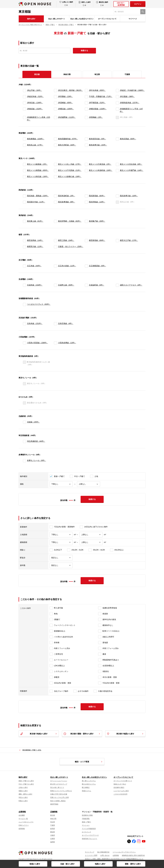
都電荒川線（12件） (35, 246)
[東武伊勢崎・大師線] (55, 221)
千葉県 (127, 74)
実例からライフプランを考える (61, 791)
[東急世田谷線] (86, 139)
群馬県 (53, 829)
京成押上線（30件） (66, 285)
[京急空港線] (55, 324)
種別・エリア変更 (89, 762)
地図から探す (100, 864)
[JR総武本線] (24, 97)
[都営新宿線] (86, 241)
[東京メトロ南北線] (24, 177)
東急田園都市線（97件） (68, 139)
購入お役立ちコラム (89, 784)
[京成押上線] (55, 285)
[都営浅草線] (24, 241)
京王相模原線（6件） (98, 266)
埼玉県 (97, 74)
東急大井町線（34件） (67, 145)
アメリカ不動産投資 (89, 829)
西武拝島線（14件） (97, 202)
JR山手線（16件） (35, 90)
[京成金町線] (86, 285)
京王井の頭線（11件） (67, 266)
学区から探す (23, 797)
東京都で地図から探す (125, 734)
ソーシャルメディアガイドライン (124, 852)
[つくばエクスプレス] (24, 304)
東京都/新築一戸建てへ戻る (32, 750)
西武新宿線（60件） (97, 196)
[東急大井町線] (55, 145)
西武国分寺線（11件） (36, 202)
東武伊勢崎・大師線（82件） (70, 221)
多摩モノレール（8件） (37, 460)
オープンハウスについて (107, 19)
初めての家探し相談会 (58, 801)
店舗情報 (54, 812)
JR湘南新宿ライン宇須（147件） (131, 110)
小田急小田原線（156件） (37, 343)
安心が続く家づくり (57, 787)
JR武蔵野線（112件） (67, 117)
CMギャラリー (24, 825)
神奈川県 (67, 74)
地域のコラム (86, 791)
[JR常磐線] (55, 97)
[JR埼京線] (24, 103)
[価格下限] (61, 484)
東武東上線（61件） (35, 221)
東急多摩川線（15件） (98, 145)
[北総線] (24, 422)
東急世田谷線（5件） (98, 139)
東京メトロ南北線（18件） (38, 176)
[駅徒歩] (61, 558)
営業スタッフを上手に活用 (59, 797)
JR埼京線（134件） (35, 103)
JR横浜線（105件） (66, 109)
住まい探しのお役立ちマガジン (82, 19)
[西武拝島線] (86, 202)
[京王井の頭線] (55, 266)
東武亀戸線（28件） (97, 221)
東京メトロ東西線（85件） (38, 170)
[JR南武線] (24, 110)
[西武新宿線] (86, 196)
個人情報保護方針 (103, 852)
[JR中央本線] (86, 91)
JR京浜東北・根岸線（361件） (70, 90)
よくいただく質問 (91, 855)
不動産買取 (86, 819)
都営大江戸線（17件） (129, 240)
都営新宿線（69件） (97, 240)
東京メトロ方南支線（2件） (100, 164)
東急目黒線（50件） (128, 139)
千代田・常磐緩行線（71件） (101, 96)
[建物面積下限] (61, 542)
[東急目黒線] (117, 139)
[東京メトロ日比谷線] (117, 164)
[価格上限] (89, 484)
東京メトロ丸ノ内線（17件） (70, 164)
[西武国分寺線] (24, 202)
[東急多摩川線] (86, 145)
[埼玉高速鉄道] (24, 441)
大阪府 (53, 835)
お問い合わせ (105, 855)
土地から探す (23, 787)
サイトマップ (90, 852)
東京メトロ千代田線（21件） (70, 170)
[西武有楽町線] (55, 196)
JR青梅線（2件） (96, 117)
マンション (86, 825)
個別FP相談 (54, 804)
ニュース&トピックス (26, 822)
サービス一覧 (23, 819)
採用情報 (22, 829)
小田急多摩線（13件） (67, 343)
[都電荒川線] (24, 247)
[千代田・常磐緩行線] (86, 97)
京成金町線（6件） (97, 285)
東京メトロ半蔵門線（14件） (132, 170)
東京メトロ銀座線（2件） (37, 164)
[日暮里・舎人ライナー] (55, 247)
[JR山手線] (24, 91)
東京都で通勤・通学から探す (82, 734)
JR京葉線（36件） (127, 96)
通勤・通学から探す (133, 864)
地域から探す (35, 864)
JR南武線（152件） (35, 109)
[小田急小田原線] (24, 343)
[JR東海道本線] (117, 103)
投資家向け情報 (87, 815)
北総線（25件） (33, 422)
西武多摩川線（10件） (129, 196)
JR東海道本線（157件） (130, 103)
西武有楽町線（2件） (67, 196)
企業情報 (22, 812)
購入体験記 (86, 787)
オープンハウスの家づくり (123, 781)
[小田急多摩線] (55, 343)
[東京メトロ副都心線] (55, 177)
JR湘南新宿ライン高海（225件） (38, 119)
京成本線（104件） (35, 285)
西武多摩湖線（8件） (67, 202)
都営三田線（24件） (66, 240)
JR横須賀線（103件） (98, 109)
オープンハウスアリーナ (90, 835)
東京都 (53, 815)
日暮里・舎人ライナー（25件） (71, 246)
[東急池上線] (24, 145)
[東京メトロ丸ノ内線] (55, 164)
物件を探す (31, 19)
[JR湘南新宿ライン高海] (24, 119)
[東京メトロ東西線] (24, 171)
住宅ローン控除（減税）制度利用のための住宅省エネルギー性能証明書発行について (114, 859)
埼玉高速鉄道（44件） (36, 441)
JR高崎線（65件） (66, 103)
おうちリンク (86, 832)
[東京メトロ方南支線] (86, 164)
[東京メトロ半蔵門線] (117, 171)
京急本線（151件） (35, 323)
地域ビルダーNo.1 (120, 784)
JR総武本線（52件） (35, 96)
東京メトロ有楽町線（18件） (101, 170)
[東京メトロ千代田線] (55, 171)
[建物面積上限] (91, 542)
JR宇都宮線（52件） (97, 103)
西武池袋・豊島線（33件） (38, 196)
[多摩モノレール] (24, 461)
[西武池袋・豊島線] (24, 196)
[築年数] (61, 565)
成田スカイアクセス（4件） (131, 285)
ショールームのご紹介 (121, 791)
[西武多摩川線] (117, 196)
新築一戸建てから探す (26, 781)
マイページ (133, 19)
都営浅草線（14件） (35, 240)
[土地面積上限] (91, 535)
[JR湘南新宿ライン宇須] (117, 110)
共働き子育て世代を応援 (59, 794)
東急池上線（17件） (35, 145)
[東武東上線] (24, 221)
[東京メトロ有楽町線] (86, 171)
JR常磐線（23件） (66, 96)
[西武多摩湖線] (55, 202)
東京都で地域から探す (39, 734)
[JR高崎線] (55, 103)
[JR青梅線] (86, 119)
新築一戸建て (86, 822)
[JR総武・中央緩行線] (117, 91)
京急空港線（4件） (66, 323)
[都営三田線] (55, 241)
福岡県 (53, 842)
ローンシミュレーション (59, 781)
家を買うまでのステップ (59, 784)
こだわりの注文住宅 (120, 794)
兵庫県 (53, 839)
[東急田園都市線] (55, 139)
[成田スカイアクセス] (117, 285)
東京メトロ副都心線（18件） (70, 176)
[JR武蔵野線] (55, 119)
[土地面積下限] (61, 535)
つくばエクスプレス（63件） (39, 304)
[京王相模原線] (86, 266)
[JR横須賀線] (86, 110)
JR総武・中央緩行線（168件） (132, 90)
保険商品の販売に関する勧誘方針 (133, 855)
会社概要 (22, 815)
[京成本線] (24, 285)
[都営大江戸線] (117, 241)
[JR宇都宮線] (86, 103)
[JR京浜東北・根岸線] (55, 91)
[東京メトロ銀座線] (24, 164)
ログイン (138, 4)
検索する (84, 51)
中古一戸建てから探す (26, 784)
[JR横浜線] (55, 110)
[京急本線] (24, 324)
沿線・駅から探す (68, 864)
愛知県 (53, 832)
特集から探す (23, 801)
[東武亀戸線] (86, 221)
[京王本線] (24, 266)
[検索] (143, 12)
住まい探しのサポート (57, 19)
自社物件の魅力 (119, 787)
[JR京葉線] (117, 97)
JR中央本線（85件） (97, 90)
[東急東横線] (24, 139)
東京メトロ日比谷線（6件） (131, 164)
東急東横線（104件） (36, 139)
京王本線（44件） (34, 266)
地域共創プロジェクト (90, 839)
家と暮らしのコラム (89, 781)
